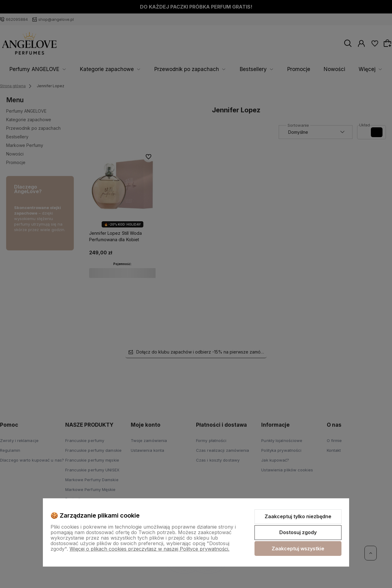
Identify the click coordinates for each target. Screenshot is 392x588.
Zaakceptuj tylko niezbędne (298, 516)
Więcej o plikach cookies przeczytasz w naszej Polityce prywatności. (149, 549)
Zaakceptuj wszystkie (298, 549)
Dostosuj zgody (298, 532)
